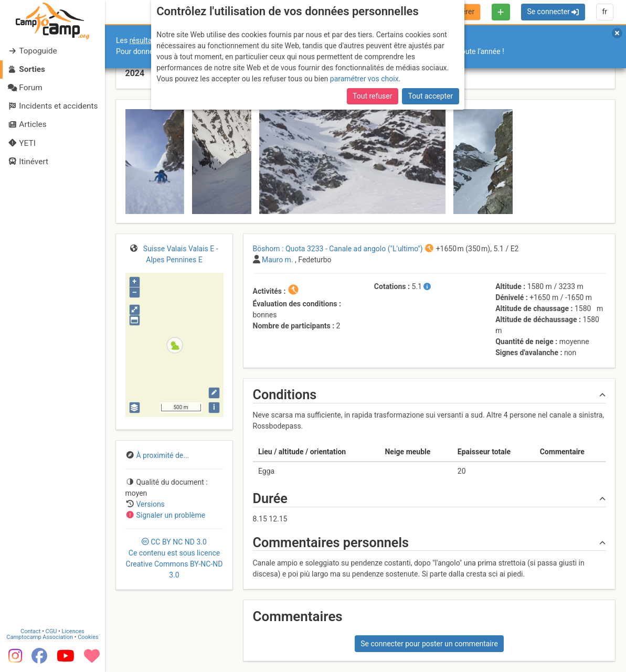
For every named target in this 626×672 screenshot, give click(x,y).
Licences (73, 631)
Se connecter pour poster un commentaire (429, 644)
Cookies (88, 637)
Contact (30, 631)
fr (604, 12)
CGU (51, 631)
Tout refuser (372, 96)
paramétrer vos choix (364, 79)
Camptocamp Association (40, 637)
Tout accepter (431, 96)
